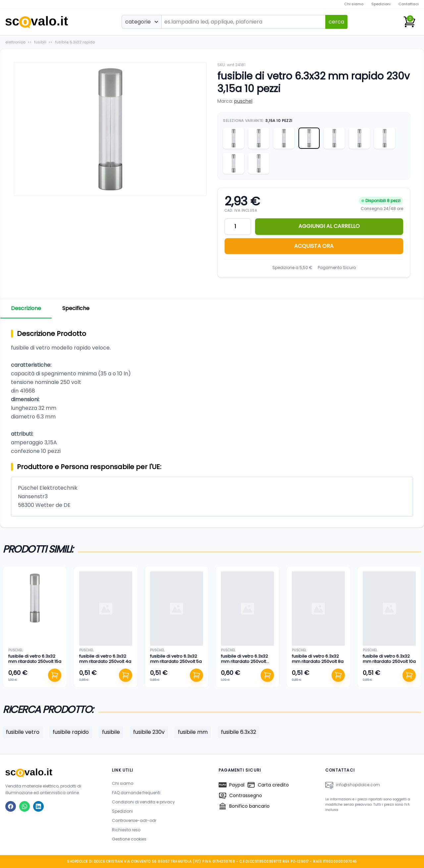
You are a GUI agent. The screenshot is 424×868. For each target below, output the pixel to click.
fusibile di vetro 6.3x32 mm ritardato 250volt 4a (105, 659)
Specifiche (76, 308)
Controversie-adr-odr (134, 820)
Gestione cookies (129, 839)
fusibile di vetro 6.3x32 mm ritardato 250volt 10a (389, 659)
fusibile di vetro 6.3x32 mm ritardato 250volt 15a (35, 659)
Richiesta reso (126, 830)
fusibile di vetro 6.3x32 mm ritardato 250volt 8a (318, 659)
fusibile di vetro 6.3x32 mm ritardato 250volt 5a (176, 659)
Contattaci (409, 4)
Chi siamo (354, 4)
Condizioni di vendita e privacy (143, 802)
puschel (243, 101)
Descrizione (26, 308)
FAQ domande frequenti (136, 793)
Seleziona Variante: (258, 121)
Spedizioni (381, 4)
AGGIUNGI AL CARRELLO (329, 226)
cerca (336, 22)
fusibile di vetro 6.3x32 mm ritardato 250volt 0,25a (244, 662)
